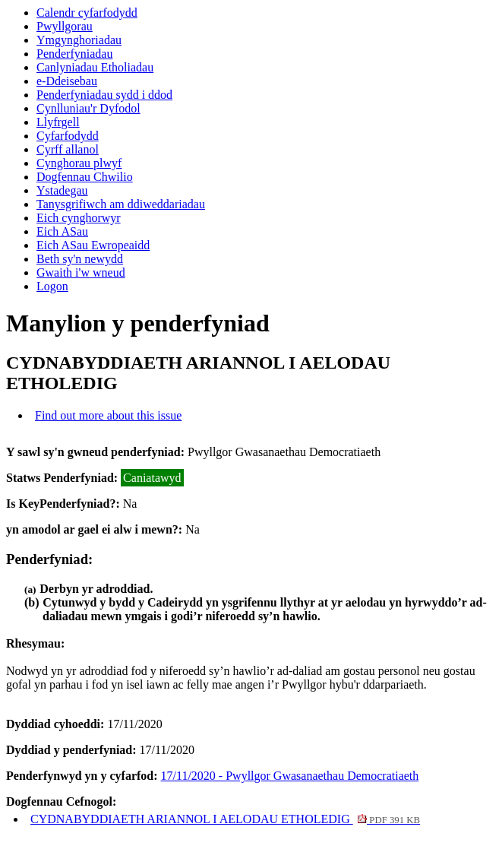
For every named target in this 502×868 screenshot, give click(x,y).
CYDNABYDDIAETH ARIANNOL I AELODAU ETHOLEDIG (225, 819)
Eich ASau (62, 231)
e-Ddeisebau (67, 81)
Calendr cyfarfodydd (87, 13)
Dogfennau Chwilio (85, 177)
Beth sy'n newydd (80, 259)
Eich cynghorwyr (79, 218)
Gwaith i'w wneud (81, 272)
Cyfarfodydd (68, 136)
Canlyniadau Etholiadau (95, 67)
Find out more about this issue (108, 415)
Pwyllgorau (65, 26)
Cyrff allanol (68, 149)
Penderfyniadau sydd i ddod (104, 95)
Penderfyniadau (74, 54)
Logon (52, 286)
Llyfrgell (58, 122)
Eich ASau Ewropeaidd (93, 245)
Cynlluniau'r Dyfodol (88, 108)
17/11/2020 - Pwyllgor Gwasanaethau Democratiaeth (290, 776)
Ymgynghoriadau (79, 40)
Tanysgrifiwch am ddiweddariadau (121, 204)
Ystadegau (62, 190)
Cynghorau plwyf (79, 163)
